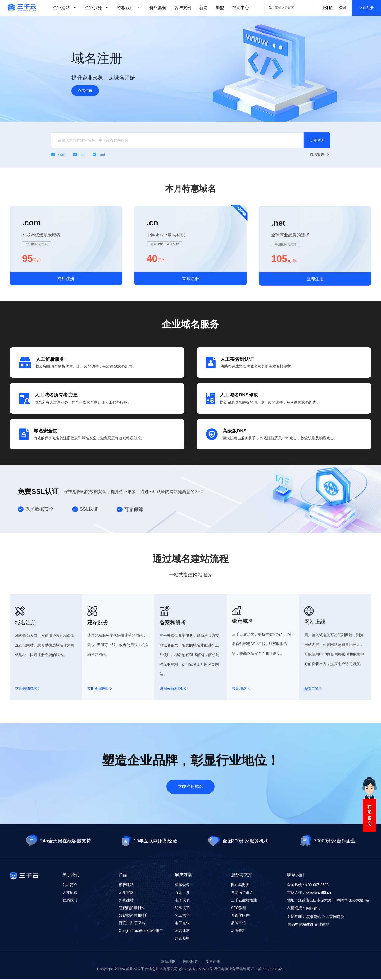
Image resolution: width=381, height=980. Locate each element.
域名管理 (320, 154)
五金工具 (182, 894)
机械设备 (182, 886)
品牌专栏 (238, 932)
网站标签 (190, 962)
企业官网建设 (333, 918)
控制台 (328, 8)
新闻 (203, 8)
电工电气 (182, 924)
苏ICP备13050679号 (196, 970)
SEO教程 (239, 909)
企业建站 (61, 8)
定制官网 (126, 894)
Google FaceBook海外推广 (141, 932)
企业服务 (93, 8)
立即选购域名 (27, 712)
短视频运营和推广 (134, 916)
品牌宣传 (238, 924)
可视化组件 (240, 916)
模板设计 (126, 8)
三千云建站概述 (244, 901)
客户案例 (183, 8)
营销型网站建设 (301, 925)
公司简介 (70, 886)
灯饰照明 (182, 939)
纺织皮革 (182, 909)
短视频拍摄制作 (132, 909)
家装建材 (182, 932)
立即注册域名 (190, 788)
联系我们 (70, 901)
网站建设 (314, 909)
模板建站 (126, 886)
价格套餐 (158, 8)
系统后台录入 (242, 894)
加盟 (220, 8)
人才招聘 (70, 894)
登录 (343, 8)
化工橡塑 (182, 916)
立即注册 (366, 8)
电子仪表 (182, 901)
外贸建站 (126, 901)
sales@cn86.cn (318, 894)
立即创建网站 (99, 714)
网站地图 (168, 962)
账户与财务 (240, 886)
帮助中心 (241, 8)
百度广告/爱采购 (132, 924)
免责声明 (213, 962)
